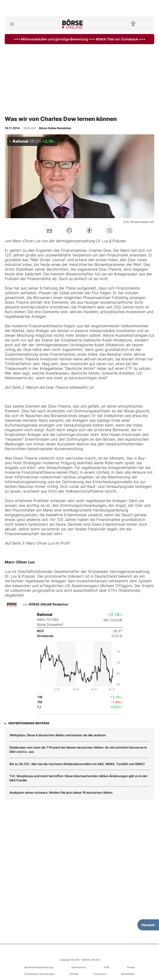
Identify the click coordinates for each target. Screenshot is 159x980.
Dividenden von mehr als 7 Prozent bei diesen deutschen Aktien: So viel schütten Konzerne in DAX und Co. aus (78, 750)
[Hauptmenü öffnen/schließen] (12, 24)
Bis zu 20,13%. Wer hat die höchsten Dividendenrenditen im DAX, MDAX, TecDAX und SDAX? (77, 764)
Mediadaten (128, 974)
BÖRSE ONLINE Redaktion (49, 604)
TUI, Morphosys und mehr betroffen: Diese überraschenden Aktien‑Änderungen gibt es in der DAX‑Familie (79, 778)
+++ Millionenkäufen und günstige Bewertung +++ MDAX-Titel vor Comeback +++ (79, 39)
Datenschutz (79, 967)
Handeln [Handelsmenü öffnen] (148, 925)
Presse (131, 967)
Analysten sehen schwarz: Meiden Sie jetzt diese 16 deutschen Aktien (61, 793)
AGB (106, 967)
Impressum (100, 974)
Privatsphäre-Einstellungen (40, 974)
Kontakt (74, 974)
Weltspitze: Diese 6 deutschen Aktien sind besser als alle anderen (58, 735)
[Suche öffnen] (147, 24)
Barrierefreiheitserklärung (39, 967)
